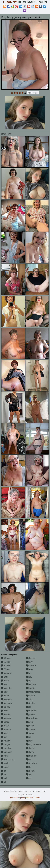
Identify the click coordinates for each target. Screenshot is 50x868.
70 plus (6, 669)
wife (29, 775)
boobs (5, 722)
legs (29, 681)
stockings (32, 763)
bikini (5, 711)
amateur (6, 673)
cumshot (6, 752)
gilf (4, 782)
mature (30, 696)
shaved (31, 748)
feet (4, 775)
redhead (31, 729)
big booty (7, 703)
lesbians (31, 684)
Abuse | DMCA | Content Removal (18, 791)
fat (4, 771)
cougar (6, 745)
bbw (4, 692)
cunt (4, 756)
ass (4, 684)
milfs (29, 699)
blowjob (6, 718)
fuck (4, 778)
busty (5, 733)
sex (29, 737)
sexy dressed (33, 745)
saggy (30, 733)
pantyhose (32, 718)
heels (30, 669)
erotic (5, 763)
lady (29, 677)
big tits (6, 707)
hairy (29, 662)
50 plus (6, 662)
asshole (6, 688)
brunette (6, 729)
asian (5, 681)
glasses (31, 658)
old (29, 707)
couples (6, 748)
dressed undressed (12, 760)
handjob (31, 666)
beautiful (6, 699)
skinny (30, 752)
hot (29, 673)
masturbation (33, 692)
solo (29, 760)
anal (4, 677)
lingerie (31, 688)
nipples (30, 703)
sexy (29, 741)
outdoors (31, 711)
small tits (31, 756)
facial (5, 767)
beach (5, 696)
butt (4, 737)
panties (31, 714)
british (5, 726)
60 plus (6, 666)
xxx (29, 778)
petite (30, 722)
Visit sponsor (33, 93)
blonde (6, 714)
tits (28, 767)
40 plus (6, 658)
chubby (6, 741)
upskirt (30, 771)
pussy (30, 726)
